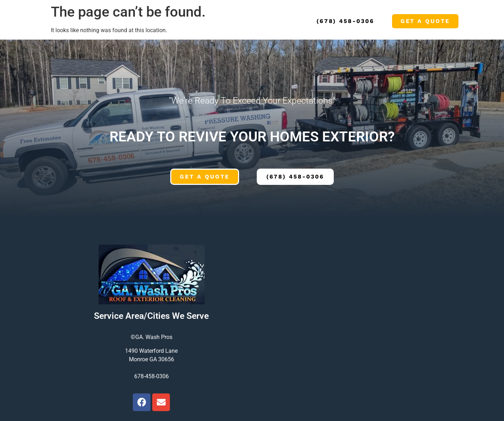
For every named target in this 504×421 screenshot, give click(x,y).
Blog (216, 21)
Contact (246, 21)
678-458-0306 (152, 376)
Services (109, 21)
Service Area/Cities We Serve (151, 316)
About (76, 21)
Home (50, 21)
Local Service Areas (166, 21)
